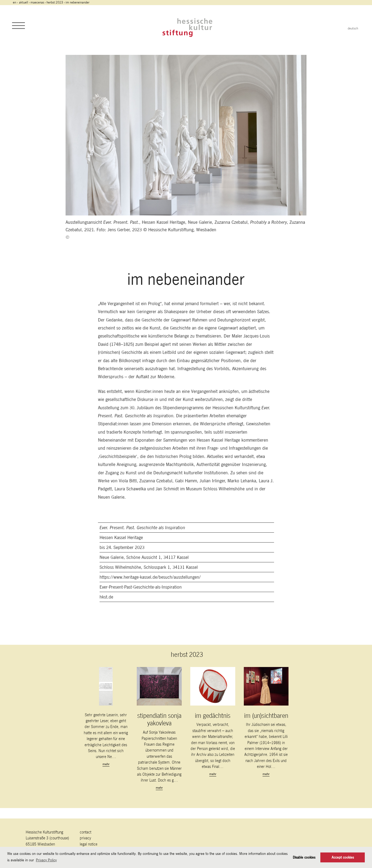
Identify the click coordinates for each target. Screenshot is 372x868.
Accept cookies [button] (343, 857)
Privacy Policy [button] (46, 860)
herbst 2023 (55, 2)
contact (86, 832)
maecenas (37, 2)
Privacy (85, 838)
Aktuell (24, 2)
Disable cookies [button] (304, 857)
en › (16, 2)
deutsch (353, 28)
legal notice (89, 844)
